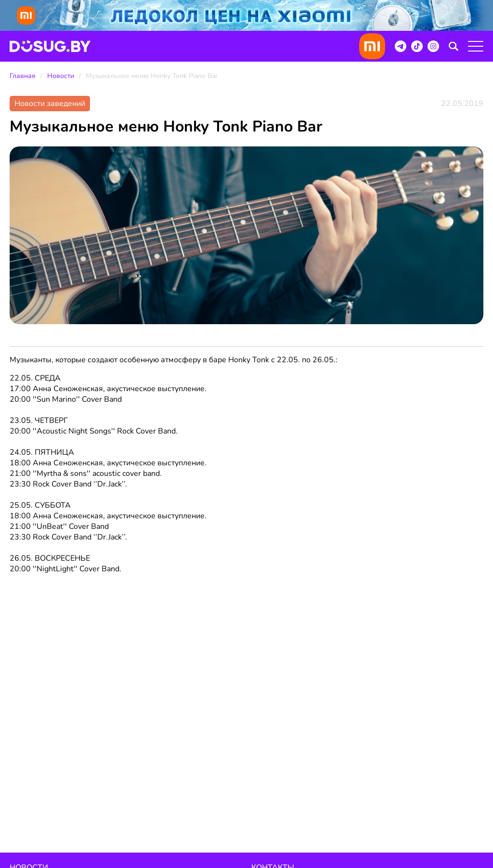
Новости (61, 76)
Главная (23, 76)
